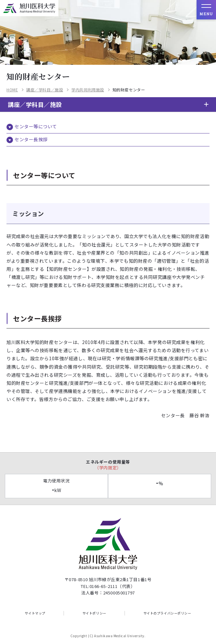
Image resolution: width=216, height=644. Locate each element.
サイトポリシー (94, 613)
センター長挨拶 (31, 139)
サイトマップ (35, 613)
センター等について (36, 126)
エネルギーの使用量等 (108, 465)
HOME (12, 90)
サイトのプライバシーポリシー (167, 613)
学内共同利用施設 (88, 90)
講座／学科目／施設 (45, 90)
